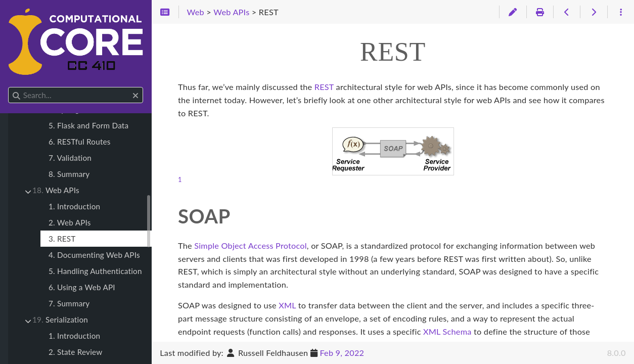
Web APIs (56, 190)
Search (9, 87)
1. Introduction (74, 206)
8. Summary (69, 174)
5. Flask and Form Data (88, 125)
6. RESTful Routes (80, 142)
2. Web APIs (70, 222)
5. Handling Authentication (95, 271)
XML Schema (447, 331)
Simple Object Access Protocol (251, 245)
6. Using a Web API (82, 287)
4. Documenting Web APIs (94, 255)
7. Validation (70, 158)
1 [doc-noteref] (180, 179)
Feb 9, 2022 (342, 353)
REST (324, 87)
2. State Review (75, 352)
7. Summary (69, 303)
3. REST (62, 239)
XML (287, 305)
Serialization (60, 320)
